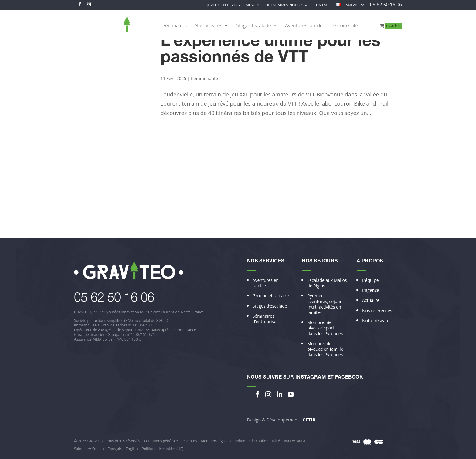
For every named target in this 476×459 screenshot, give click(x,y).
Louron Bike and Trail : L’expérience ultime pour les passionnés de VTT (270, 42)
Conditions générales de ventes (170, 441)
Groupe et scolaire (271, 296)
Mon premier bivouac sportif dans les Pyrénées (325, 328)
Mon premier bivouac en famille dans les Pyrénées (325, 349)
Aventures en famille (266, 283)
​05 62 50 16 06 (114, 299)
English (132, 449)
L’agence (371, 290)
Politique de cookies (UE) (163, 449)
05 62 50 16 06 (386, 5)
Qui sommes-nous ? (284, 5)
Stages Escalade (253, 26)
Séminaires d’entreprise (264, 319)
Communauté (204, 78)
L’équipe (371, 280)
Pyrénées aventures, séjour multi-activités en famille (324, 304)
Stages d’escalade (270, 306)
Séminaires (175, 26)
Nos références (377, 311)
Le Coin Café (345, 26)
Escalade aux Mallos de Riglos (327, 283)
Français (115, 449)
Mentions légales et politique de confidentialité (241, 441)
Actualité (371, 300)
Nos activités (209, 26)
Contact (322, 5)
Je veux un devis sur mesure (233, 5)
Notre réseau (375, 321)
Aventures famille (304, 26)
